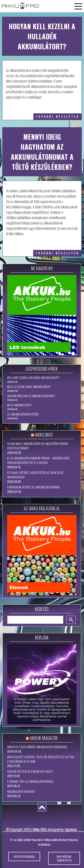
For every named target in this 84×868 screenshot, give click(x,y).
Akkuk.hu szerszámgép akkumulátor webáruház (37, 747)
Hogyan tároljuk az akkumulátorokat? (31, 396)
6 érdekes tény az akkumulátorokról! (30, 781)
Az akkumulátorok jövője (23, 414)
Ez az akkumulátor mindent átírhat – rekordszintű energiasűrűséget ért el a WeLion (38, 460)
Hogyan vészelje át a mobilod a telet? (30, 771)
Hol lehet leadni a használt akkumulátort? (33, 378)
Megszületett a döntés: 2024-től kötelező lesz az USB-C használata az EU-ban (41, 759)
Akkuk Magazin (44, 738)
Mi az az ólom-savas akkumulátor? (29, 387)
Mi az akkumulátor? (20, 405)
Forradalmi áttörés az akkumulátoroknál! (33, 487)
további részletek (57, 117)
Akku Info (44, 435)
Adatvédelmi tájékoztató (64, 861)
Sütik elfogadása (24, 859)
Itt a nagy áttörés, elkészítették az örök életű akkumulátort (35, 475)
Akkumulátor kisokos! (21, 791)
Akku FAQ (39, 829)
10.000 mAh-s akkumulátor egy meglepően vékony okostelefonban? (38, 446)
